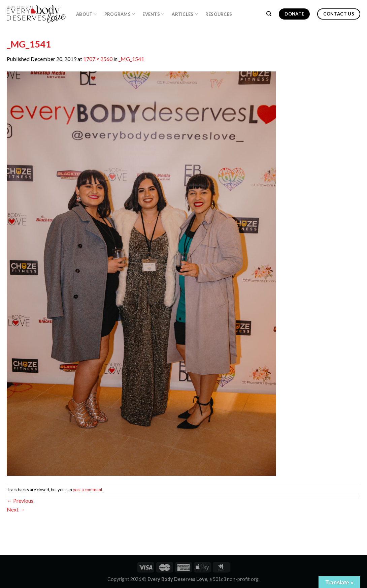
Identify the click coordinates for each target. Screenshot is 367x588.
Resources (219, 14)
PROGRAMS (120, 14)
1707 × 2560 (98, 59)
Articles (185, 14)
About (87, 14)
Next (16, 509)
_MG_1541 (131, 59)
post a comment (88, 490)
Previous (20, 501)
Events (153, 14)
